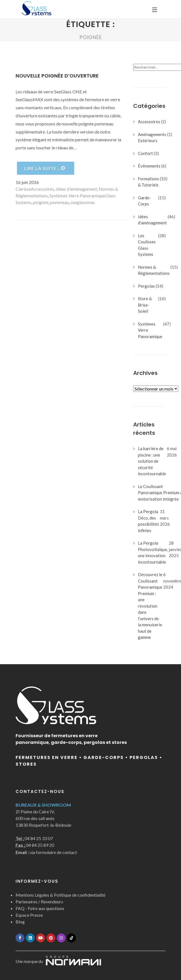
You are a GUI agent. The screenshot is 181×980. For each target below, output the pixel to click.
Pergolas (146, 286)
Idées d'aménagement (76, 189)
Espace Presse (29, 915)
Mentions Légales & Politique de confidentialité (60, 895)
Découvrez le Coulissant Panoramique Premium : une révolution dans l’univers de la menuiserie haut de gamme (150, 606)
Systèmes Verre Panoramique (77, 196)
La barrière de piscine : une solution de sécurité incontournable (152, 461)
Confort (145, 153)
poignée (41, 202)
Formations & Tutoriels (148, 182)
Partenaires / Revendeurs (39, 902)
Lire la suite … (45, 168)
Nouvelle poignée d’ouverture (57, 76)
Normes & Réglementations (154, 270)
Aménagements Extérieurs (152, 138)
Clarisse (23, 189)
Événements (149, 166)
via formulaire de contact (46, 852)
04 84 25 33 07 (39, 838)
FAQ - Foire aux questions (40, 908)
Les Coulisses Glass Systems (147, 245)
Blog (20, 922)
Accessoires (42, 189)
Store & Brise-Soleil (145, 305)
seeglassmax (83, 202)
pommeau (59, 202)
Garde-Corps (144, 201)
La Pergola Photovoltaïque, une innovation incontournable (153, 552)
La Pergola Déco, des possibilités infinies (148, 521)
